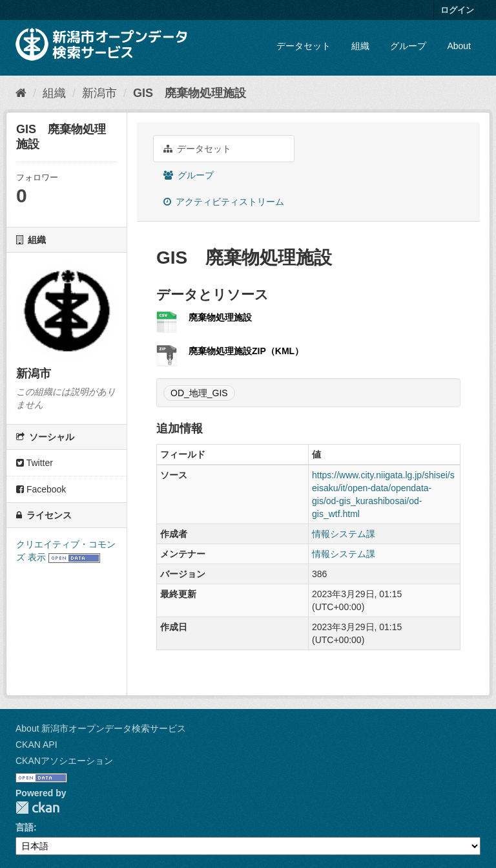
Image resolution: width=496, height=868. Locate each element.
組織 (360, 46)
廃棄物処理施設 (220, 317)
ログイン (457, 10)
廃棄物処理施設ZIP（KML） (246, 351)
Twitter (35, 463)
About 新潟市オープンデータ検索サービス (101, 728)
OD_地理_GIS (199, 393)
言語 (25, 827)
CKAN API (36, 745)
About (459, 46)
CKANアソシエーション (64, 761)
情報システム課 (344, 534)
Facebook (41, 489)
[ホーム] (21, 93)
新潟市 (99, 93)
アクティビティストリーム (224, 202)
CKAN (37, 808)
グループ (408, 46)
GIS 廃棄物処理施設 (190, 93)
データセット (304, 46)
